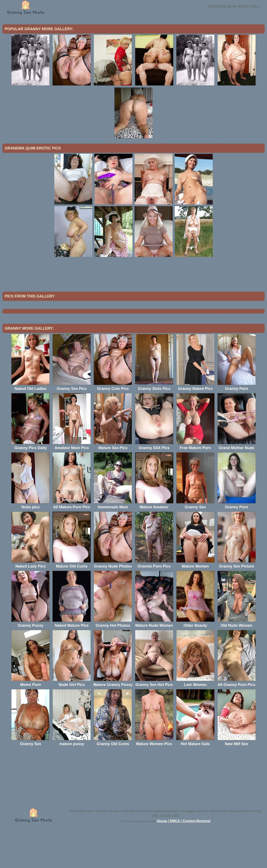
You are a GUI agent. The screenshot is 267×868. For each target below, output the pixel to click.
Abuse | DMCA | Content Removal (184, 856)
